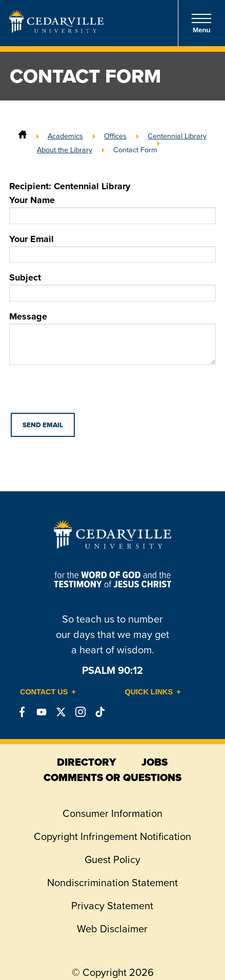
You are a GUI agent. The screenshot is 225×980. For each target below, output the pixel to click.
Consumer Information (113, 813)
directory (86, 762)
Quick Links (149, 692)
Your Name (113, 209)
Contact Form (135, 150)
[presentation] (87, 393)
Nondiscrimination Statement (113, 883)
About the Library (65, 150)
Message (113, 337)
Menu (201, 23)
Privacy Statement (112, 906)
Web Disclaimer (112, 929)
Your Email (113, 248)
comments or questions (113, 777)
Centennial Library (177, 136)
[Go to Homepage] (56, 30)
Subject (113, 286)
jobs (155, 762)
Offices (115, 136)
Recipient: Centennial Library (70, 186)
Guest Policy (113, 859)
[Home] (23, 136)
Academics (65, 136)
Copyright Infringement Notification (113, 836)
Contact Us (44, 692)
